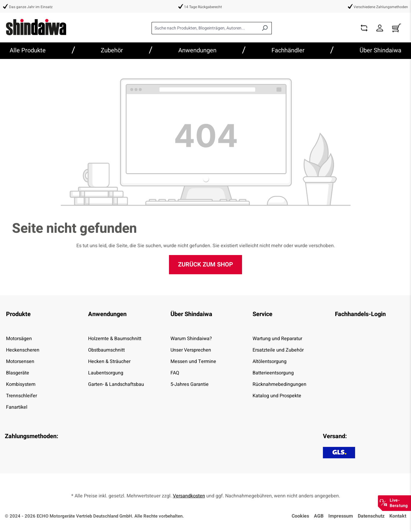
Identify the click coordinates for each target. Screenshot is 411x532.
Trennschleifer (21, 396)
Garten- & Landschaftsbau (116, 384)
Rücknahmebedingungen (279, 384)
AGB (319, 516)
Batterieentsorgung (273, 373)
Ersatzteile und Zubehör (278, 350)
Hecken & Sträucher (109, 361)
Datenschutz (371, 516)
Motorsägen (19, 339)
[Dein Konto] (380, 28)
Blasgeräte (18, 373)
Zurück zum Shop (205, 264)
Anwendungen (107, 314)
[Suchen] (265, 28)
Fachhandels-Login (360, 314)
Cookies (300, 516)
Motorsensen (20, 361)
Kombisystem (21, 384)
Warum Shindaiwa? (191, 339)
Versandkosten (189, 496)
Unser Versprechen (191, 350)
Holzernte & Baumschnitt (115, 339)
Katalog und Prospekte (277, 396)
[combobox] (205, 28)
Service (262, 314)
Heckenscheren (23, 350)
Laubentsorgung (106, 373)
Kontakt (398, 516)
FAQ (175, 373)
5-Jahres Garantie (190, 384)
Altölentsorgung (270, 361)
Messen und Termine (193, 361)
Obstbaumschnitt (106, 350)
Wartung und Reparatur (277, 339)
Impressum (341, 516)
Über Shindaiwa (191, 314)
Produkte (18, 314)
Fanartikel (17, 407)
